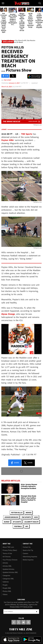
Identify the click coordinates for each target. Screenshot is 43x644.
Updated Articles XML (10, 572)
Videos (5, 594)
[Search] (40, 3)
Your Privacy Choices (10, 560)
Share (15, 463)
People (5, 585)
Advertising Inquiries (30, 557)
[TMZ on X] (19, 622)
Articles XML (7, 566)
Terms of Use (7, 553)
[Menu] (3, 3)
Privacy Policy (15, 607)
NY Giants (17, 522)
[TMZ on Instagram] (28, 622)
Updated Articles (8, 569)
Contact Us (27, 547)
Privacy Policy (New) (10, 550)
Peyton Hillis (17, 513)
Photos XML (7, 591)
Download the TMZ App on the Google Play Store (32, 640)
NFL (27, 526)
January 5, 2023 (14, 83)
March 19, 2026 (7, 87)
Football (18, 526)
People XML (7, 588)
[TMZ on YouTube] (23, 622)
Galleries (6, 582)
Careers (26, 553)
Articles (5, 563)
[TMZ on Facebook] (14, 622)
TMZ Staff (7, 80)
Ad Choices (7, 557)
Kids (36, 517)
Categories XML (8, 579)
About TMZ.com (8, 547)
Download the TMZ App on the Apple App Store (12, 640)
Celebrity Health (31, 522)
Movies (28, 513)
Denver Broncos (11, 517)
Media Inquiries (28, 560)
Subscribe (37, 612)
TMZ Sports (27, 134)
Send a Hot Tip (28, 550)
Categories (6, 576)
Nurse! (7, 522)
